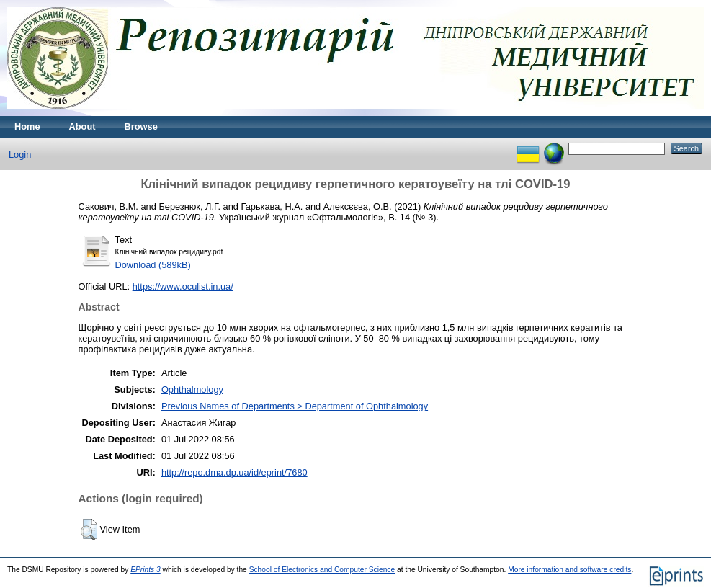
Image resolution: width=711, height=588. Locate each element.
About (82, 126)
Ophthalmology (192, 389)
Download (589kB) (153, 265)
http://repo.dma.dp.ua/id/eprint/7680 (234, 472)
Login (20, 155)
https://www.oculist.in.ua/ (183, 286)
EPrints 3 (146, 570)
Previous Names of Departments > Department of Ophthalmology (295, 406)
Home (27, 126)
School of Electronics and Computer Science (322, 570)
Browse (141, 126)
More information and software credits (569, 570)
